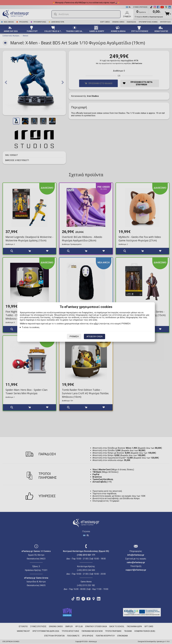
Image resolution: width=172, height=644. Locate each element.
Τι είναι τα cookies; (31, 327)
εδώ (96, 324)
